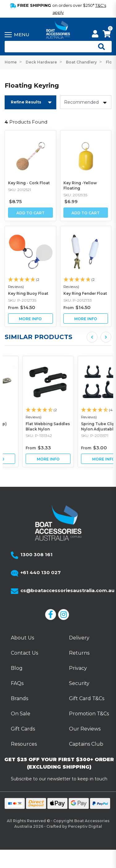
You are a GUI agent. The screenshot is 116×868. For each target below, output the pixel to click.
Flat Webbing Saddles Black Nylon (86, 426)
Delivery (79, 638)
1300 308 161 (37, 554)
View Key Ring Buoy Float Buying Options (30, 318)
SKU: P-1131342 (77, 436)
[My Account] (95, 35)
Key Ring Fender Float (85, 293)
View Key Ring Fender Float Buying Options (86, 318)
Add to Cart (30, 213)
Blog (17, 668)
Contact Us (24, 653)
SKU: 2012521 (19, 190)
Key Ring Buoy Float (28, 293)
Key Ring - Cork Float (29, 183)
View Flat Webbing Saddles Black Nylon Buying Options (86, 459)
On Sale (21, 714)
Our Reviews (85, 729)
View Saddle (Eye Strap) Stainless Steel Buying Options (30, 459)
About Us (22, 638)
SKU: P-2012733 (78, 300)
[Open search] (99, 47)
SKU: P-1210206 (22, 436)
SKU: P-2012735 (22, 300)
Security (79, 683)
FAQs (17, 683)
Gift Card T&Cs (87, 698)
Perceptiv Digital (85, 826)
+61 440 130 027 (41, 572)
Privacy (78, 668)
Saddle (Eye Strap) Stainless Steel (26, 426)
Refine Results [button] (26, 102)
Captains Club (86, 744)
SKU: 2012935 (75, 195)
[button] (30, 283)
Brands (19, 698)
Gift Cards (23, 729)
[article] (30, 412)
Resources (24, 744)
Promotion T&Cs (89, 714)
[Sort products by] (86, 102)
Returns (79, 653)
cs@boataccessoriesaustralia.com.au (67, 590)
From (22, 308)
